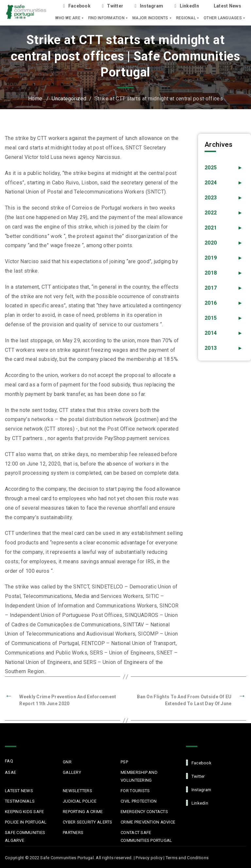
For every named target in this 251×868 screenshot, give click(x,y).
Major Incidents (152, 18)
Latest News (227, 6)
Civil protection (139, 801)
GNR (67, 762)
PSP (124, 762)
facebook (199, 763)
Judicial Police (80, 801)
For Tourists (135, 791)
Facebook (77, 6)
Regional (188, 18)
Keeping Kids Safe (24, 812)
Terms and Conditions (187, 858)
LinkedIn (187, 6)
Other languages (225, 18)
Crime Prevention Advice (148, 822)
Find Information (108, 18)
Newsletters (77, 791)
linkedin (197, 803)
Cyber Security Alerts (87, 822)
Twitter (113, 6)
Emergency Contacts (144, 812)
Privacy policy (149, 858)
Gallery (72, 772)
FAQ (9, 761)
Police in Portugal (26, 822)
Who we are (70, 18)
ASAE (10, 772)
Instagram (149, 6)
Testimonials (20, 801)
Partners (73, 833)
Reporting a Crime (83, 812)
